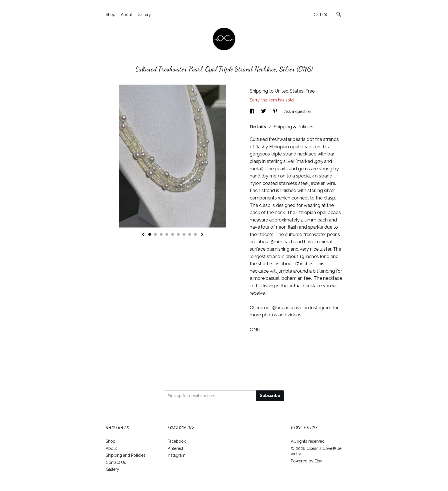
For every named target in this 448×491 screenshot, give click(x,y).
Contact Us (116, 462)
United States (289, 91)
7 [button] (184, 234)
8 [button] (190, 234)
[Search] (339, 15)
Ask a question (298, 111)
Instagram (176, 455)
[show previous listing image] (143, 235)
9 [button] (195, 234)
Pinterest (175, 448)
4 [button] (167, 234)
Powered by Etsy (307, 461)
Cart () (320, 15)
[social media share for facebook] (253, 111)
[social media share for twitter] (264, 111)
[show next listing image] (202, 235)
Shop (111, 15)
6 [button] (178, 234)
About (126, 15)
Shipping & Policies (294, 127)
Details (259, 127)
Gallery (144, 15)
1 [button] (150, 234)
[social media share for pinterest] (276, 111)
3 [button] (161, 234)
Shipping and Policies (126, 455)
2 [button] (155, 234)
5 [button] (173, 234)
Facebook (177, 441)
